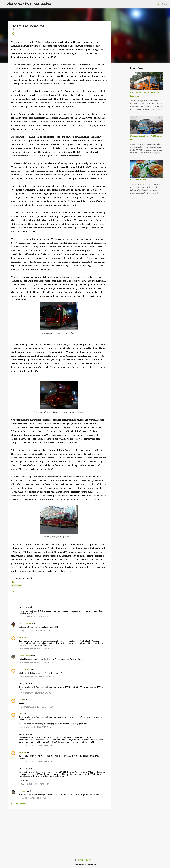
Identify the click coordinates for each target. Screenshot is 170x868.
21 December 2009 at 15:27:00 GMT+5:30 (36, 707)
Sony (21, 700)
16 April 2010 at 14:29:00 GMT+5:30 (34, 784)
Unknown (22, 637)
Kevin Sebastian (25, 623)
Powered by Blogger (85, 860)
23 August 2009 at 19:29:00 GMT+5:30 (35, 631)
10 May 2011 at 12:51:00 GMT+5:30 (33, 798)
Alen (20, 714)
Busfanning (16, 585)
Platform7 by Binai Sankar (29, 4)
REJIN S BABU (24, 670)
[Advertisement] (59, 829)
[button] (13, 34)
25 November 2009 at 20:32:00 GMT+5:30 (36, 693)
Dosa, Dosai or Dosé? (138, 180)
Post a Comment (18, 804)
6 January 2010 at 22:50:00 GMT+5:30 (35, 727)
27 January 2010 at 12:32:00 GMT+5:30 (35, 762)
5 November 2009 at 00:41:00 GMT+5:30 (35, 649)
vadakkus (22, 791)
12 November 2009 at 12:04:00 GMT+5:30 (36, 677)
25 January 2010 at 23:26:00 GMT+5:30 (35, 745)
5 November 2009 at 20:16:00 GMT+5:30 (35, 663)
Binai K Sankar (25, 656)
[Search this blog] (156, 4)
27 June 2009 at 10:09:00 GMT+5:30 (34, 617)
